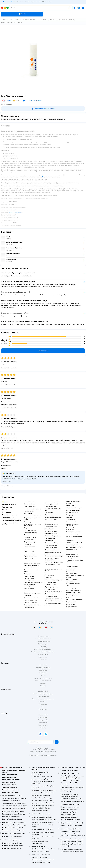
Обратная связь (43, 657)
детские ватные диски (51, 524)
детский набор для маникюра (33, 605)
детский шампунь (50, 589)
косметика (69, 517)
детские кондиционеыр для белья (74, 537)
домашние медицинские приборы (73, 502)
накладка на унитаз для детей (53, 592)
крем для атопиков (30, 576)
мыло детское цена (51, 506)
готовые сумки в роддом (73, 534)
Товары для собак (43, 720)
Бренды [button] (5, 502)
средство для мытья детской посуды (53, 570)
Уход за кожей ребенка (47, 20)
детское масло (49, 575)
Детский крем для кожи (66, 20)
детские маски (49, 567)
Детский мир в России (36, 755)
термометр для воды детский (53, 599)
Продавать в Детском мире (43, 639)
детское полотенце (71, 573)
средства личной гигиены (73, 522)
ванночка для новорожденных (74, 552)
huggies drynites (50, 538)
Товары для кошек (43, 715)
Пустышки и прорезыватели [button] (11, 520)
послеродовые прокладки (73, 532)
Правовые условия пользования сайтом (43, 750)
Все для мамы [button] (6, 512)
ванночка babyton (29, 504)
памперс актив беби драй (52, 543)
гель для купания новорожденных (29, 579)
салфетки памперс (30, 568)
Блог (43, 707)
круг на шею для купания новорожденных (52, 559)
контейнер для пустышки (73, 583)
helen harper (28, 544)
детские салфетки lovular (32, 565)
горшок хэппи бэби (30, 554)
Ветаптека (43, 728)
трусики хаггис (28, 513)
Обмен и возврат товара (43, 641)
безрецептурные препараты (74, 508)
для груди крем (70, 515)
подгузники (48, 578)
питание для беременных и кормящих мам (74, 529)
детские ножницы (50, 585)
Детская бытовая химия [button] (10, 515)
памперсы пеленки (71, 602)
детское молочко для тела (53, 565)
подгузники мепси (30, 547)
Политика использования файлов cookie (43, 652)
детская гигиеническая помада (54, 556)
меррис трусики (29, 522)
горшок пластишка (29, 561)
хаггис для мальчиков (51, 534)
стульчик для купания (51, 587)
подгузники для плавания (52, 550)
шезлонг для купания (72, 566)
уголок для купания (71, 550)
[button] (22, 14)
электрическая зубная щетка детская (53, 553)
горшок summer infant (31, 556)
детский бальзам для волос (53, 517)
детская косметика (30, 588)
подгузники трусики (51, 548)
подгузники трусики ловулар (33, 509)
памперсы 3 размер (30, 537)
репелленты (28, 595)
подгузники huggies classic (53, 536)
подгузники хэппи (30, 528)
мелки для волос (29, 607)
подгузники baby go (30, 542)
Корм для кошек (43, 717)
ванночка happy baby (30, 502)
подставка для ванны (72, 554)
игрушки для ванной (51, 520)
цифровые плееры (71, 607)
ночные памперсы (50, 573)
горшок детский (70, 564)
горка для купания (71, 569)
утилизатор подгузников (73, 593)
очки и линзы (70, 505)
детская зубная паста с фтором (54, 601)
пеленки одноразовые (72, 595)
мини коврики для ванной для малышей (74, 561)
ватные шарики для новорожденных (30, 585)
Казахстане (46, 755)
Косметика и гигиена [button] (9, 504)
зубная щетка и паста (30, 591)
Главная (4, 20)
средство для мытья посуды (74, 542)
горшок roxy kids (29, 551)
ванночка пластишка (30, 506)
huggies (68, 597)
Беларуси (54, 755)
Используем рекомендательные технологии (43, 751)
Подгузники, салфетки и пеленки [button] (10, 524)
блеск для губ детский (31, 602)
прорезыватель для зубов (73, 590)
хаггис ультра (49, 541)
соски (67, 586)
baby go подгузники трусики (32, 516)
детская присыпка (50, 582)
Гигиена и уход (13, 20)
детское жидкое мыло (51, 594)
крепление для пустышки (73, 588)
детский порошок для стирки (74, 547)
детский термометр (51, 596)
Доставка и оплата (43, 636)
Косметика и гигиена (28, 20)
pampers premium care (51, 545)
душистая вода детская (52, 502)
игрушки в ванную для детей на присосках (75, 576)
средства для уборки (72, 545)
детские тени (49, 513)
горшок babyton (29, 558)
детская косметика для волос (33, 593)
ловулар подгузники (30, 530)
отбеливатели (70, 540)
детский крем (49, 529)
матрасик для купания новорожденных (72, 557)
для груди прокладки (72, 513)
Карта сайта (43, 660)
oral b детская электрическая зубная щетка (33, 525)
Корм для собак (43, 723)
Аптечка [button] (5, 510)
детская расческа (50, 522)
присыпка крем (70, 604)
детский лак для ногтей (31, 598)
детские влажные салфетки (53, 603)
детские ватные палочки (52, 527)
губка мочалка (70, 571)
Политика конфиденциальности (43, 649)
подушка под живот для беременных (73, 525)
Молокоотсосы (70, 520)
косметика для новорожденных (33, 582)
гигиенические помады (31, 600)
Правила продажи (43, 644)
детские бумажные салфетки (74, 600)
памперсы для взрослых (73, 510)
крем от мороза (50, 515)
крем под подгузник (51, 531)
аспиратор (27, 574)
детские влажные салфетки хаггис (32, 571)
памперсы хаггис (29, 540)
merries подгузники (30, 549)
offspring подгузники (30, 533)
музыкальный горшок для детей (54, 580)
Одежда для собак (43, 725)
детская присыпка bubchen (32, 563)
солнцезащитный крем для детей (53, 509)
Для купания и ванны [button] (9, 518)
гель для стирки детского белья (54, 562)
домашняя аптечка (50, 606)
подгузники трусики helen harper (32, 519)
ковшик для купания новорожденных (71, 580)
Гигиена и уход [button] (7, 507)
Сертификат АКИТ (43, 654)
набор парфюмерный (51, 504)
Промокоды (43, 647)
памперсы (27, 535)
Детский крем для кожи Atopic (11, 23)
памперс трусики (29, 511)
